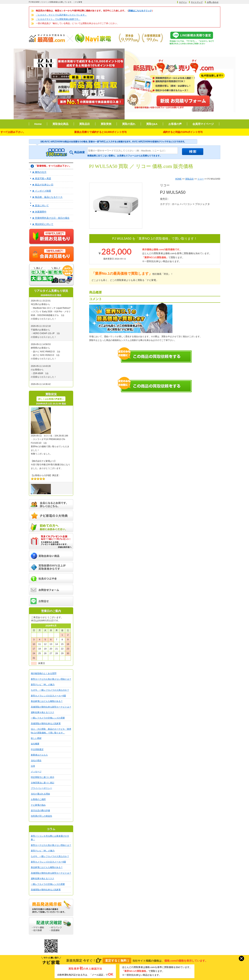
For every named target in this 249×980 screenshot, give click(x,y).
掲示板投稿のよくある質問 (44, 673)
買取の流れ (129, 124)
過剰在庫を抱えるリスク (43, 712)
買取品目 (85, 124)
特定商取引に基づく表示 (43, 777)
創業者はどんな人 (39, 755)
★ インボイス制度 (42, 191)
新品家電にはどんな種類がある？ (47, 701)
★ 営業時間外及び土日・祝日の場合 (51, 218)
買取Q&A (152, 124)
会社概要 (35, 744)
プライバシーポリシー (41, 788)
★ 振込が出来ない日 (43, 185)
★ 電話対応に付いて (43, 224)
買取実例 (106, 124)
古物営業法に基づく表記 (43, 783)
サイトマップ (197, 2)
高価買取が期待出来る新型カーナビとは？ (51, 707)
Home (38, 124)
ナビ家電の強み (38, 805)
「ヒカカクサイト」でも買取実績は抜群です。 (58, 19)
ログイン (183, 2)
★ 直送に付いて (40, 206)
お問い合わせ (213, 2)
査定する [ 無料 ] (117, 961)
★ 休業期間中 (39, 212)
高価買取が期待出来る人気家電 (46, 724)
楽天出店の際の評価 (40, 810)
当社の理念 (36, 761)
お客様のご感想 (38, 799)
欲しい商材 (36, 738)
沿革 (33, 766)
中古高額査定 (37, 749)
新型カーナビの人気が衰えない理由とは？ (51, 679)
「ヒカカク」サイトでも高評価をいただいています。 (61, 15)
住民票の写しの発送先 (41, 816)
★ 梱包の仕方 (39, 172)
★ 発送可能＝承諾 (42, 178)
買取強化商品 (60, 124)
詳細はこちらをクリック (140, 11)
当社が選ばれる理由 (40, 794)
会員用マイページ (203, 124)
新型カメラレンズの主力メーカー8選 (48, 696)
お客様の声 (175, 124)
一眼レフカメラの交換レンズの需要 (48, 718)
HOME (178, 179)
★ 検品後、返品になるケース (47, 197)
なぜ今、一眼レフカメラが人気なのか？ (50, 690)
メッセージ (36, 772)
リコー (201, 179)
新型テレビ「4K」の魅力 (43, 685)
